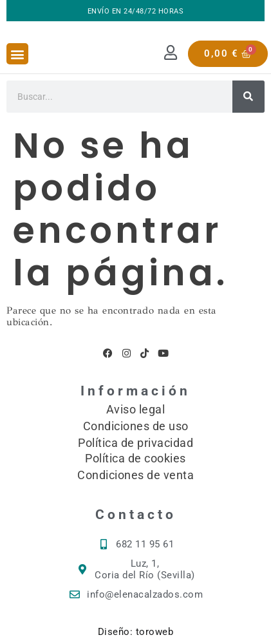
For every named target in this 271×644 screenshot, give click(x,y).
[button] (17, 54)
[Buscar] (248, 97)
